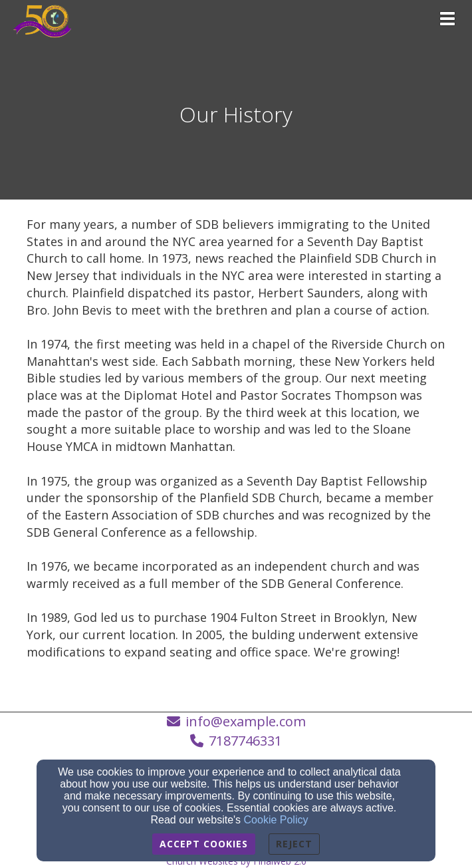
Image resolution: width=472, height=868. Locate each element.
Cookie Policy (276, 820)
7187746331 (245, 741)
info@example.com (246, 721)
